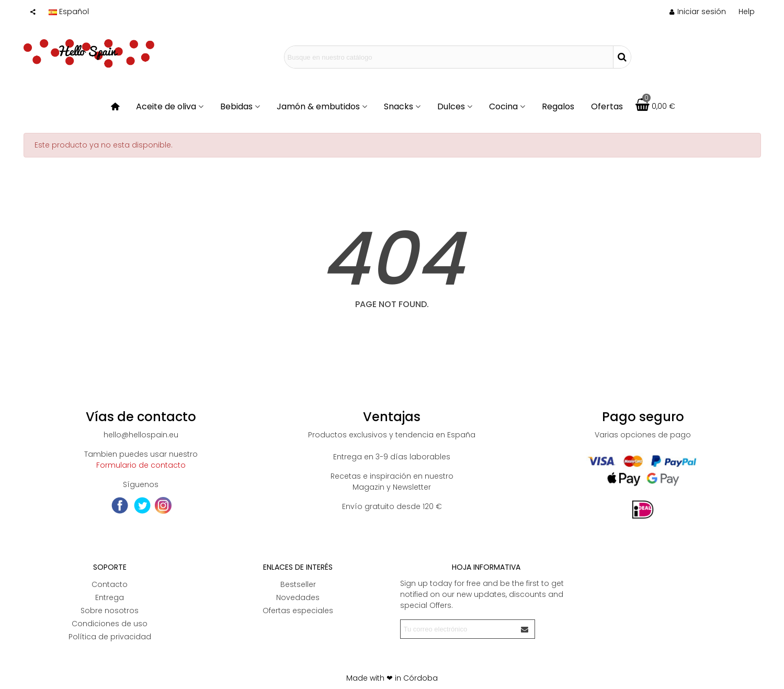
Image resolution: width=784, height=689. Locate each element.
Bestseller (298, 584)
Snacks (399, 106)
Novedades (298, 597)
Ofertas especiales (298, 611)
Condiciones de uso (110, 624)
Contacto (110, 584)
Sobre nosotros (110, 611)
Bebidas (236, 106)
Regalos (558, 106)
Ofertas (607, 106)
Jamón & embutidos (318, 106)
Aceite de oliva (166, 106)
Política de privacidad (110, 637)
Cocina (503, 106)
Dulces (451, 106)
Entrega (110, 597)
